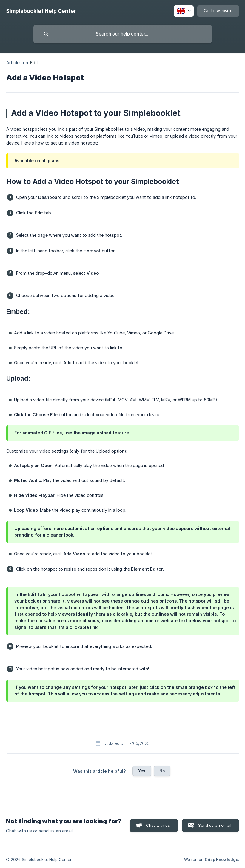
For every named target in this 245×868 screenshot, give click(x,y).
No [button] (162, 771)
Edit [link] (34, 63)
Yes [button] (142, 771)
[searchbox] (123, 34)
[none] (41, 11)
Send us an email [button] (215, 825)
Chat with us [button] (158, 825)
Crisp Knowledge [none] (221, 859)
